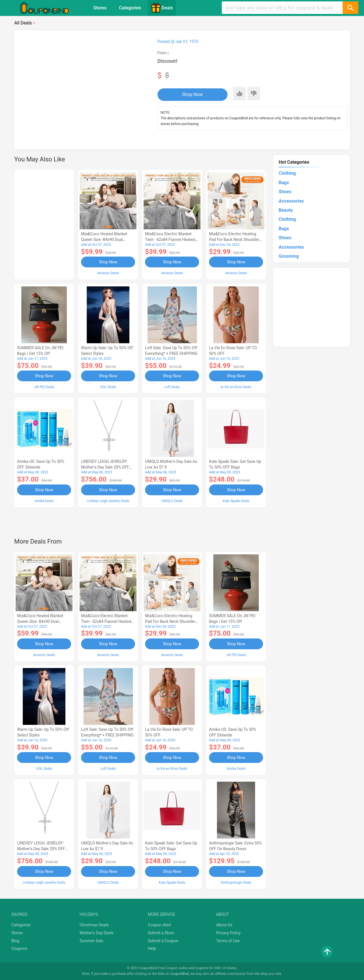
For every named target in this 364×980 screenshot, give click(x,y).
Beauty (286, 210)
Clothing (287, 173)
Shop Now (192, 94)
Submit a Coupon (163, 941)
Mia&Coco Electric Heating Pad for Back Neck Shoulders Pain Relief (235, 240)
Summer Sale (91, 941)
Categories (130, 8)
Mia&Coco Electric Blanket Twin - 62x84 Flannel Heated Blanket (170, 240)
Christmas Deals (94, 925)
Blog (15, 941)
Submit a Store (161, 933)
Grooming (289, 256)
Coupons (19, 948)
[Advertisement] (44, 224)
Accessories (291, 201)
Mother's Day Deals (97, 933)
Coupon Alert (160, 925)
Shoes (285, 192)
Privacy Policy (228, 933)
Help (152, 948)
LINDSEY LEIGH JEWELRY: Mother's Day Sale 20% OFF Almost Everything (105, 467)
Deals (162, 8)
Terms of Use (228, 941)
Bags (284, 183)
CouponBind (180, 974)
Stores (100, 8)
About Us (224, 925)
